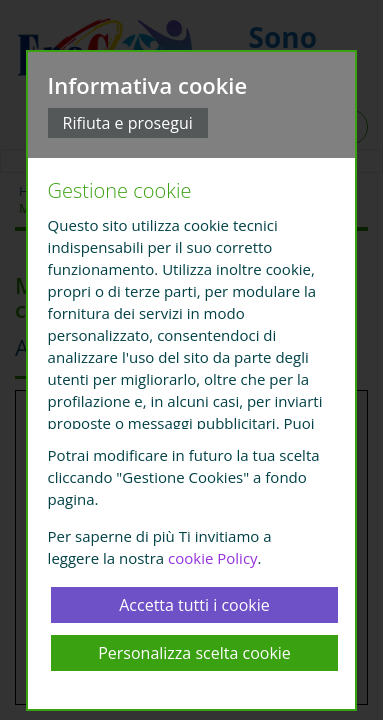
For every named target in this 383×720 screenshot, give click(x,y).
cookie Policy (213, 558)
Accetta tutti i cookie (194, 605)
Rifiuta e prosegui (128, 123)
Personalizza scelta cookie (194, 653)
